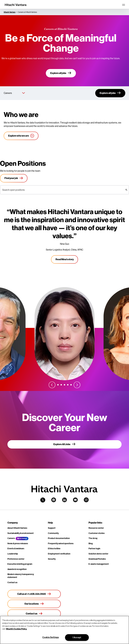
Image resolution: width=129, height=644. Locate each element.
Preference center (16, 559)
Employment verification (59, 554)
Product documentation (59, 538)
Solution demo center (98, 554)
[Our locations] (34, 604)
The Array (93, 538)
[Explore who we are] (21, 136)
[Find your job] (14, 178)
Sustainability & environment (21, 533)
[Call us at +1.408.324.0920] (34, 594)
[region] (64, 630)
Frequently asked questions (61, 544)
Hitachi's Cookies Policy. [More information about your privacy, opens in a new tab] (16, 629)
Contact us (12, 582)
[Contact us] (34, 614)
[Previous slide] (52, 385)
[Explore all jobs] (61, 73)
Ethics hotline (54, 549)
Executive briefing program (20, 564)
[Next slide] (77, 385)
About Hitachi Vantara (17, 528)
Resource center (96, 528)
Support (52, 528)
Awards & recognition (17, 569)
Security (52, 559)
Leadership (13, 554)
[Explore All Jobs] (64, 444)
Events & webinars (16, 549)
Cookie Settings (51, 637)
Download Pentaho (97, 559)
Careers (11, 538)
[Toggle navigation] (123, 5)
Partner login (94, 549)
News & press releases (18, 544)
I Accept (77, 638)
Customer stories (97, 533)
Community (53, 533)
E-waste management (99, 564)
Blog (91, 544)
